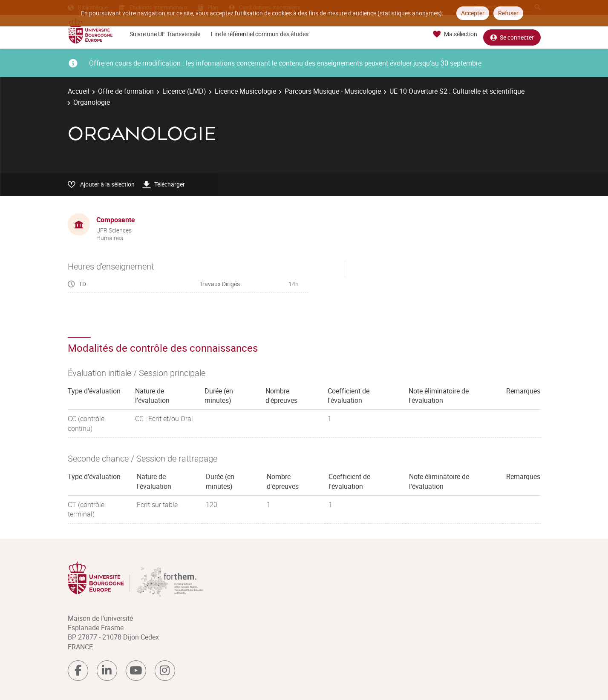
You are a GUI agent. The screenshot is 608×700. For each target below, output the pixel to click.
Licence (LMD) (184, 91)
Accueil (79, 91)
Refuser (508, 13)
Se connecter (512, 34)
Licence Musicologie (245, 91)
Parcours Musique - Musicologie (333, 91)
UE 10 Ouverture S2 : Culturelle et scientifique (457, 91)
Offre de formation (126, 91)
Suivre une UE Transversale (165, 34)
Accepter (473, 13)
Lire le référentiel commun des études (260, 34)
